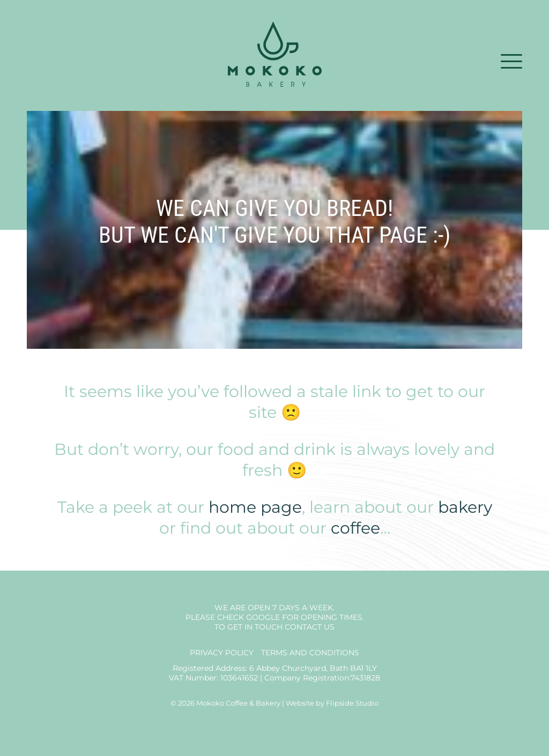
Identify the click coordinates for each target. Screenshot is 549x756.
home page (255, 507)
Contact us (310, 627)
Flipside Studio (352, 703)
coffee (355, 528)
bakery (465, 507)
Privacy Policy (222, 653)
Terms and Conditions (310, 653)
